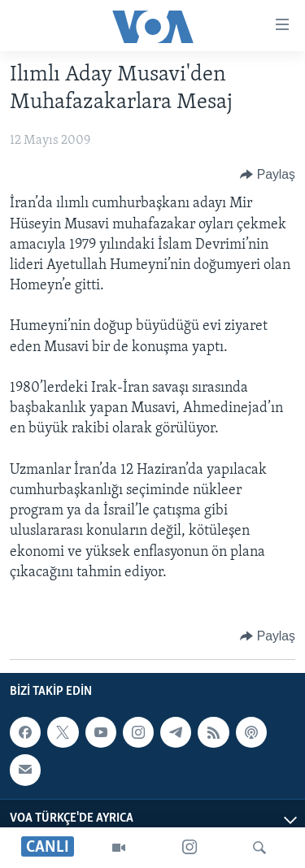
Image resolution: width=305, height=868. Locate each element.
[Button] (268, 175)
